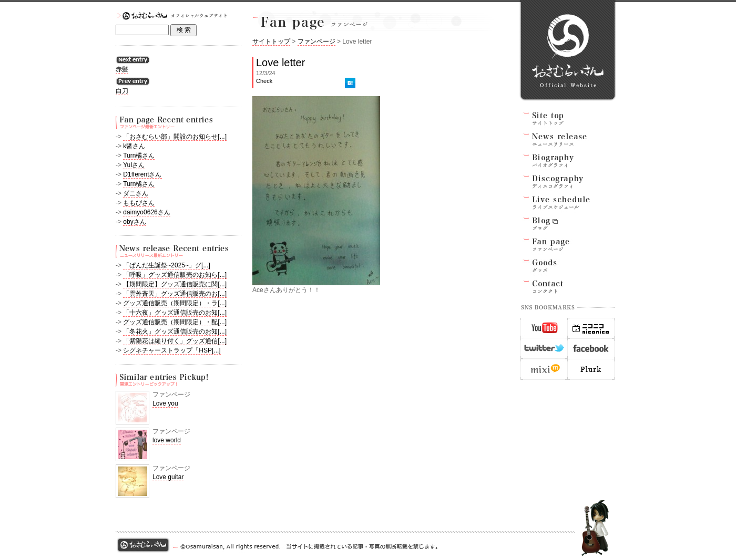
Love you (165, 403)
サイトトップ (271, 42)
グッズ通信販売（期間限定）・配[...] (175, 322)
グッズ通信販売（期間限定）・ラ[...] (175, 303)
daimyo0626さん (146, 212)
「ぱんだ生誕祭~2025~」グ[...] (166, 265)
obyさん (134, 222)
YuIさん (134, 165)
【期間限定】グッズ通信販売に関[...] (175, 284)
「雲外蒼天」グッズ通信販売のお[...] (175, 294)
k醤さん (134, 146)
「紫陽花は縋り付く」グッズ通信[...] (175, 341)
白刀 (122, 91)
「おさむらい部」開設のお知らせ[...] (175, 137)
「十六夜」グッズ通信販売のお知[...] (175, 313)
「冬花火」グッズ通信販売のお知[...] (175, 331)
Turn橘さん (139, 155)
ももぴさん (139, 203)
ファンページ (316, 42)
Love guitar (168, 477)
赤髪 (122, 69)
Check (264, 81)
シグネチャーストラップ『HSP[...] (172, 350)
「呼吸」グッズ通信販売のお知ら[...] (175, 275)
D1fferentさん (142, 174)
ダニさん (136, 193)
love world (167, 440)
